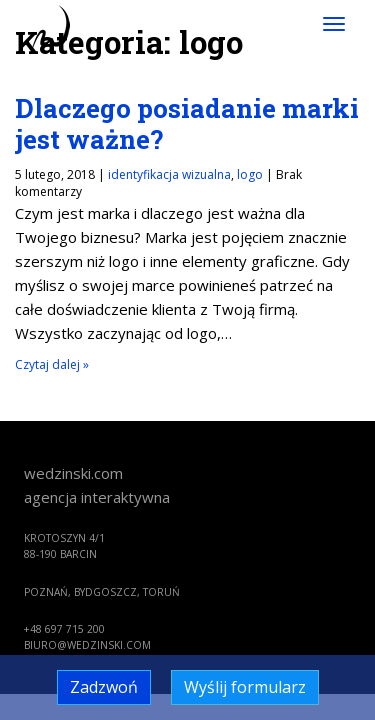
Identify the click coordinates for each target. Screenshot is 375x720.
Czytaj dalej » (52, 364)
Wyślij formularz (245, 687)
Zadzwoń (104, 687)
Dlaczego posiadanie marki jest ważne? (187, 123)
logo (250, 174)
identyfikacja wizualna (169, 174)
